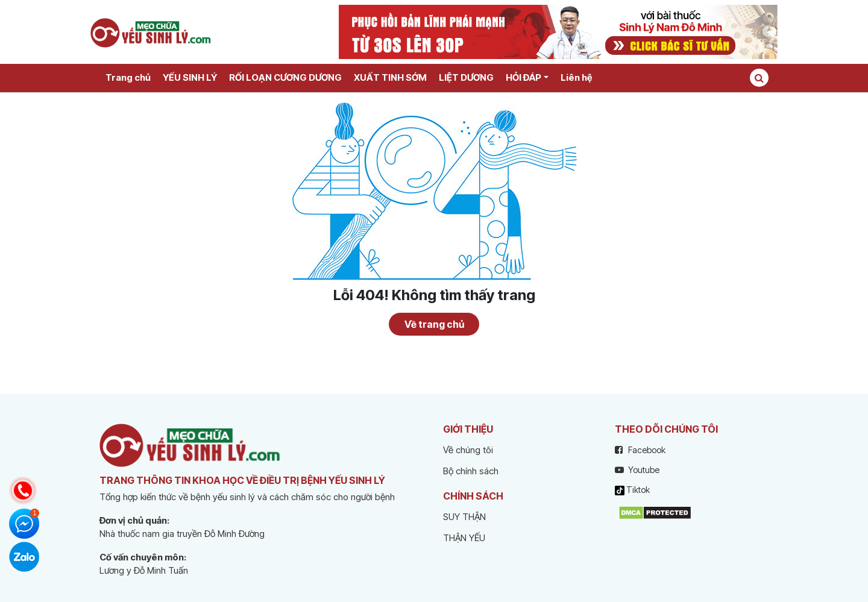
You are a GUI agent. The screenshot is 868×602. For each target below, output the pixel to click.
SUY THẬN (464, 517)
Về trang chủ (434, 324)
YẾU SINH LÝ (190, 77)
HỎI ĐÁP (524, 77)
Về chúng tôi (468, 450)
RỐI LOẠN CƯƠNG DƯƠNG (285, 77)
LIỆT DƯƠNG (466, 77)
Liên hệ (576, 77)
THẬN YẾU (464, 538)
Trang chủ (128, 77)
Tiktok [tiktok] (632, 490)
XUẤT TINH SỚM (390, 77)
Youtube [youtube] (637, 470)
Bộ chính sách (471, 471)
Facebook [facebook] (640, 450)
